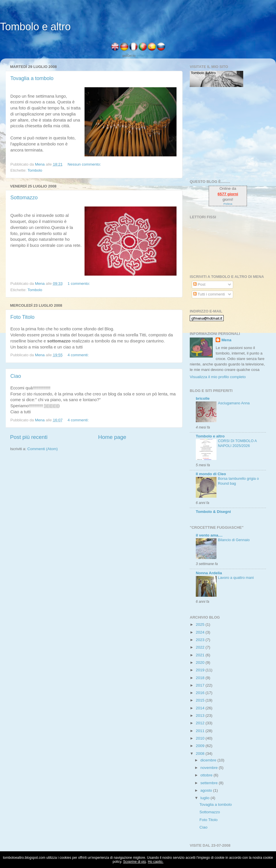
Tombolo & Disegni (213, 512)
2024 (201, 632)
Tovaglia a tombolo (32, 78)
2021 (201, 655)
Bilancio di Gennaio (234, 540)
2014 (201, 708)
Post (199, 284)
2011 (201, 731)
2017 (201, 685)
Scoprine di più (134, 862)
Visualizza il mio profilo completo (218, 377)
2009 (201, 746)
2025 (201, 625)
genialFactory (145, 56)
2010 (201, 738)
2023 (201, 640)
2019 (201, 670)
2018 (201, 678)
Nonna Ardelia (209, 573)
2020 (201, 663)
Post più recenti (29, 437)
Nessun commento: (85, 164)
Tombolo (35, 170)
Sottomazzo (24, 198)
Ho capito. (156, 862)
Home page (112, 437)
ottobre (207, 775)
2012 (201, 723)
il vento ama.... (209, 535)
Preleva (228, 204)
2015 (201, 700)
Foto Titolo (22, 317)
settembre (210, 783)
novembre (210, 768)
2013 (201, 716)
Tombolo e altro (35, 27)
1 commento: (79, 284)
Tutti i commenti (209, 294)
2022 (201, 647)
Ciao (16, 376)
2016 (201, 693)
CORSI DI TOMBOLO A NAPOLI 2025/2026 (237, 443)
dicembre (209, 760)
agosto (207, 790)
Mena (226, 340)
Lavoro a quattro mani (236, 578)
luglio (205, 798)
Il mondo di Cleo (211, 474)
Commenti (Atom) (43, 449)
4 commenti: (79, 355)
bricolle (203, 398)
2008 (201, 754)
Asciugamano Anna (234, 403)
